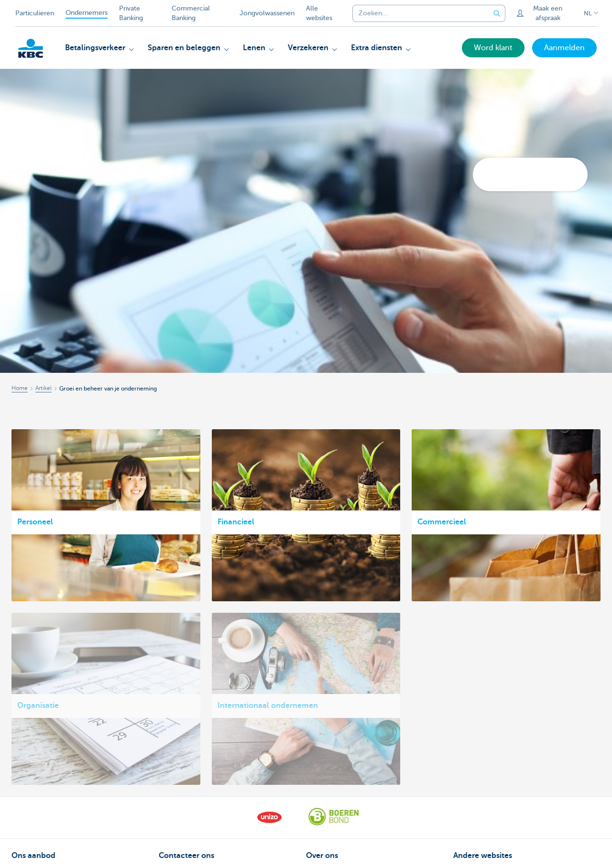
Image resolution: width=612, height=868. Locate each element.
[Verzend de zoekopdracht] (497, 13)
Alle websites (319, 13)
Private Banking (131, 13)
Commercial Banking (191, 13)
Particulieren (35, 13)
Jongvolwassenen (267, 13)
